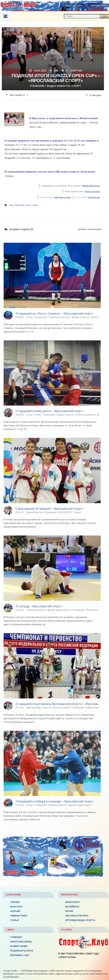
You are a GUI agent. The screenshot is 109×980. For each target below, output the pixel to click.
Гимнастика (19, 916)
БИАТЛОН (16, 907)
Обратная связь (21, 942)
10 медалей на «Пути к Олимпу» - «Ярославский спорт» (54, 313)
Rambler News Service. (91, 186)
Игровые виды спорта (80, 920)
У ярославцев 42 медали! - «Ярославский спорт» (49, 509)
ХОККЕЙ (15, 911)
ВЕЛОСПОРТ (73, 902)
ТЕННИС (15, 902)
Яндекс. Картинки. (93, 192)
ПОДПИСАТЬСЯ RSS (22, 951)
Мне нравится (17, 95)
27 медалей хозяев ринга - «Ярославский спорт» (49, 411)
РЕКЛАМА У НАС (20, 955)
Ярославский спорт (20, 205)
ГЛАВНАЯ (16, 937)
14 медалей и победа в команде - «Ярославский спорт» (54, 801)
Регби (69, 911)
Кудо (35, 205)
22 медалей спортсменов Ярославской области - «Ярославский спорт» (58, 704)
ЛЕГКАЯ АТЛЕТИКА (77, 916)
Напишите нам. (94, 197)
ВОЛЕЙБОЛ (72, 907)
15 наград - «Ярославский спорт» (39, 606)
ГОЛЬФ (15, 920)
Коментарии (19, 946)
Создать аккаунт (73, 5)
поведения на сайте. (62, 197)
